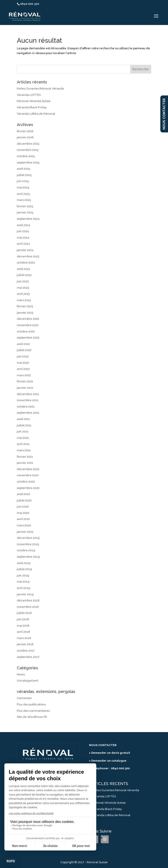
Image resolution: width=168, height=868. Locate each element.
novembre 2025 (28, 150)
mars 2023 (24, 300)
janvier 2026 (25, 137)
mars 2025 (24, 200)
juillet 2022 (24, 350)
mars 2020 (24, 525)
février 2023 (25, 306)
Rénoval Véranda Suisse (34, 101)
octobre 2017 (26, 651)
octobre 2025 (26, 156)
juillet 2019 (24, 569)
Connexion (24, 698)
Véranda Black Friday (32, 107)
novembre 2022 (28, 325)
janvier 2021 (25, 463)
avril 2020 (23, 519)
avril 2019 (24, 588)
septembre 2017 (28, 657)
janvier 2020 (25, 532)
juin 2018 (23, 619)
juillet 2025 (24, 175)
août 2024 (24, 225)
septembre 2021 (28, 413)
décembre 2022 (28, 319)
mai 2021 (23, 438)
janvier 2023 (25, 313)
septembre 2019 (28, 557)
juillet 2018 (24, 613)
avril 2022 (23, 369)
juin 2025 (23, 181)
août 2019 (24, 563)
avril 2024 (23, 244)
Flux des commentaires (33, 711)
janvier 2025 (25, 212)
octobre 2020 (26, 482)
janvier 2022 (25, 388)
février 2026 (25, 131)
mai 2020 (23, 513)
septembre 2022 (28, 338)
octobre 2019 (26, 550)
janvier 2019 (25, 594)
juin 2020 (23, 507)
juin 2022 (23, 356)
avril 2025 (23, 194)
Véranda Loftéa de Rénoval (36, 114)
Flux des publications (31, 704)
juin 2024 (23, 231)
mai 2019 (23, 582)
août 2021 (23, 419)
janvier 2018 (25, 644)
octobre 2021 (26, 407)
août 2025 (24, 169)
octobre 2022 (26, 331)
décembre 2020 (28, 469)
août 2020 (24, 494)
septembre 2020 (28, 488)
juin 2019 (23, 575)
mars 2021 (24, 450)
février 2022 (25, 381)
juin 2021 (23, 431)
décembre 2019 (28, 538)
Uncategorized (27, 681)
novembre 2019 (28, 544)
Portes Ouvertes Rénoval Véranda (40, 89)
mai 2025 (23, 187)
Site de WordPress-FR (32, 717)
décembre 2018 (28, 600)
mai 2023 (23, 288)
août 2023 (23, 269)
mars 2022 (24, 375)
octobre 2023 (26, 263)
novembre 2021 (28, 400)
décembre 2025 (28, 144)
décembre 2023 (28, 256)
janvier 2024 (25, 250)
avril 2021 (23, 444)
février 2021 (25, 457)
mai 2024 (23, 238)
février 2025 (25, 206)
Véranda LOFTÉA (29, 95)
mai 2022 (23, 363)
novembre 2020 (28, 475)
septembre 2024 (28, 219)
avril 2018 (23, 632)
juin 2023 (23, 281)
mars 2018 (24, 638)
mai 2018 (23, 626)
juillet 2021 (24, 425)
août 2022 (23, 344)
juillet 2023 (24, 275)
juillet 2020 (24, 500)
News (21, 674)
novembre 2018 (28, 607)
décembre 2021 (28, 394)
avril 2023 (23, 294)
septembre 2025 (28, 163)
